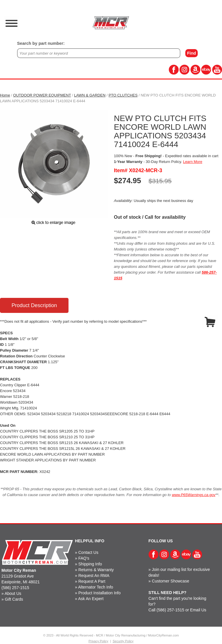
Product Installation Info (99, 593)
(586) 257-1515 (15, 588)
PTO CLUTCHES (123, 95)
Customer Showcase (170, 581)
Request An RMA (94, 576)
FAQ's (84, 558)
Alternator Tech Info (96, 587)
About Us (13, 593)
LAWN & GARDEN (90, 95)
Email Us (198, 610)
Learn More (193, 162)
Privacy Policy (98, 641)
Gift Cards (14, 599)
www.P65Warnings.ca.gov (194, 495)
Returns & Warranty (96, 570)
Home (5, 95)
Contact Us (88, 552)
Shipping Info (90, 564)
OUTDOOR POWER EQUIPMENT (42, 95)
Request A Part (92, 581)
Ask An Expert (91, 599)
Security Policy (123, 641)
